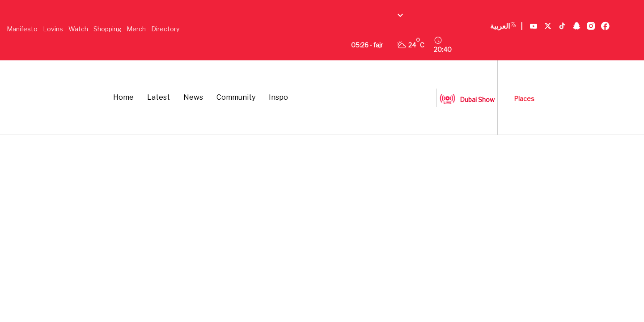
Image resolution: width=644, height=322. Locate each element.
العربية (506, 26)
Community (236, 97)
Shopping (107, 29)
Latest (159, 97)
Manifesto (22, 29)
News (193, 97)
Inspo (278, 97)
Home (123, 97)
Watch (78, 29)
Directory (165, 29)
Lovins (53, 29)
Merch (136, 29)
